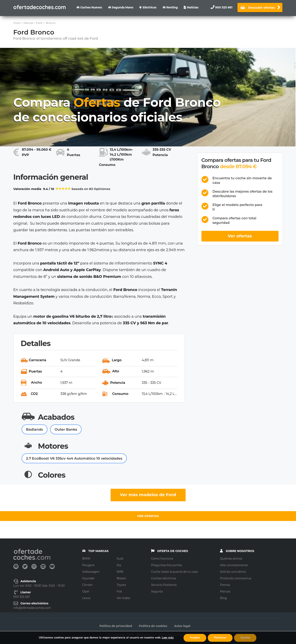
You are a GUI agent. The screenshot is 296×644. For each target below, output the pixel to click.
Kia (119, 565)
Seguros (157, 591)
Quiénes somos (231, 559)
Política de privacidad (116, 626)
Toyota (121, 585)
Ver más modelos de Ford (148, 495)
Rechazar (220, 638)
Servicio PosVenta (164, 585)
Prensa (225, 585)
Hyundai (88, 578)
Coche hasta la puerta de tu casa (174, 572)
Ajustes (245, 638)
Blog (223, 598)
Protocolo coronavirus (236, 578)
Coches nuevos (91, 7)
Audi (120, 559)
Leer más (168, 638)
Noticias (193, 7)
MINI (120, 572)
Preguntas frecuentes (167, 565)
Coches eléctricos (164, 578)
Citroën (87, 585)
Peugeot (88, 565)
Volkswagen (91, 572)
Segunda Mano (123, 7)
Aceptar (195, 638)
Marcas (225, 591)
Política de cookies (153, 626)
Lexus (86, 598)
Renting (172, 7)
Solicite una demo (233, 572)
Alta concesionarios (234, 565)
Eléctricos (150, 7)
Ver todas (123, 598)
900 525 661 (224, 7)
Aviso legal (182, 626)
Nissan (121, 578)
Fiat (119, 591)
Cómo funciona (162, 559)
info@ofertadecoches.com (32, 608)
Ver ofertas (240, 236)
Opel (86, 591)
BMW (86, 559)
